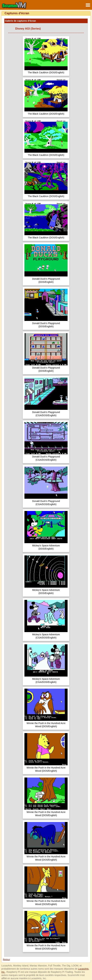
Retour (6, 960)
